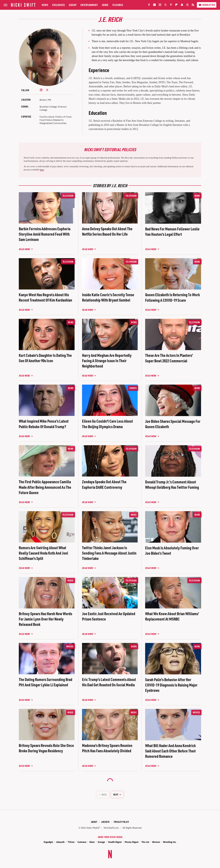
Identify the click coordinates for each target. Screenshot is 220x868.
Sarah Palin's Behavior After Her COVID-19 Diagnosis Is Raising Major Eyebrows (171, 685)
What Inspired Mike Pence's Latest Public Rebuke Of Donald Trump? (44, 424)
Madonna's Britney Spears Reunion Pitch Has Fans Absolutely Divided (107, 748)
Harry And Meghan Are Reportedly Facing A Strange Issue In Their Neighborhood (107, 361)
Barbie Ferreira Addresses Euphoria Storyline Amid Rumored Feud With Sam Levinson (45, 234)
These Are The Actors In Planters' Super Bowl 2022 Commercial (169, 358)
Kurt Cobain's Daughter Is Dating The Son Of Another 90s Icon (45, 358)
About (94, 822)
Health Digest (115, 842)
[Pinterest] (171, 5)
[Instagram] (160, 5)
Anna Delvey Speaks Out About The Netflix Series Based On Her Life (107, 231)
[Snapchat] (182, 5)
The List (145, 842)
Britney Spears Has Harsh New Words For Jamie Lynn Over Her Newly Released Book (45, 619)
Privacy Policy (121, 822)
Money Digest (132, 842)
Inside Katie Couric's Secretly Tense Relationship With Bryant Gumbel (108, 297)
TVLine (71, 842)
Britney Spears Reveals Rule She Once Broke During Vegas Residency (46, 748)
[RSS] (193, 5)
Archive (106, 822)
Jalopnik (60, 842)
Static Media (93, 828)
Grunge (101, 842)
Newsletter (207, 5)
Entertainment (89, 5)
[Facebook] (149, 5)
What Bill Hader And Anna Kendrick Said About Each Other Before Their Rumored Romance (170, 751)
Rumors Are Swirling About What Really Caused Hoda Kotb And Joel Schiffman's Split (43, 553)
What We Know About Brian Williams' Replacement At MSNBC (172, 616)
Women (156, 842)
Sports (133, 388)
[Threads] (187, 5)
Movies (70, 646)
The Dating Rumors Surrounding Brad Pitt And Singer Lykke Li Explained (46, 682)
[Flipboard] (176, 5)
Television (68, 196)
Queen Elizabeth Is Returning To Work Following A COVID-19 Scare (172, 297)
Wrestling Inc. (170, 842)
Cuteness (82, 842)
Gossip (73, 5)
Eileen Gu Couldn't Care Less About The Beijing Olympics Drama (107, 424)
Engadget (48, 842)
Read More (24, 249)
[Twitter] (165, 5)
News (45, 5)
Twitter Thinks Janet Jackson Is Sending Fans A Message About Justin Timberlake (109, 553)
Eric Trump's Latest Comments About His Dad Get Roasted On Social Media (109, 682)
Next (116, 794)
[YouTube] (154, 5)
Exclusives (59, 5)
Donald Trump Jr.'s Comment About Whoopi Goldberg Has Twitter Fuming (172, 484)
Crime (105, 5)
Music (134, 515)
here (42, 170)
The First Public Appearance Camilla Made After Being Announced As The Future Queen (45, 487)
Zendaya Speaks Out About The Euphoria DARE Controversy (104, 484)
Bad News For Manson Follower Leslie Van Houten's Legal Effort (172, 231)
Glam (92, 842)
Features (118, 5)
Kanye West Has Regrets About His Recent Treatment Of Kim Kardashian (45, 297)
